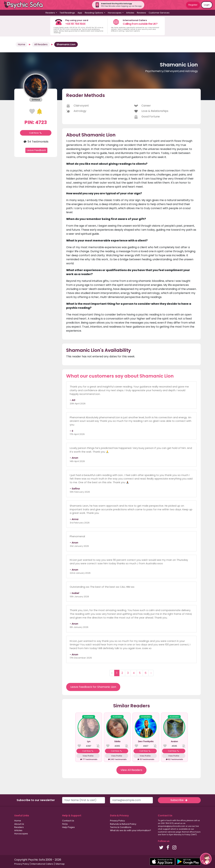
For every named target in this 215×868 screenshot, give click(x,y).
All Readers (41, 44)
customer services (167, 832)
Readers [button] (50, 13)
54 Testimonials (36, 142)
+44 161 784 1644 (75, 24)
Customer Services (159, 13)
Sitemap (60, 864)
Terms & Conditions (121, 827)
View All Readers (131, 770)
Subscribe (179, 800)
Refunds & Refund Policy (123, 824)
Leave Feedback (36, 150)
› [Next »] (151, 673)
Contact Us (68, 821)
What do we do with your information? (131, 830)
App (80, 13)
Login (207, 5)
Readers (19, 827)
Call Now (36, 133)
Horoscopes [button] (115, 13)
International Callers (42, 864)
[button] (206, 859)
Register (193, 5)
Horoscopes (21, 834)
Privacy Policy (117, 821)
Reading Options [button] (94, 13)
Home (22, 44)
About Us (19, 824)
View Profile (88, 756)
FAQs (65, 824)
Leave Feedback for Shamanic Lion (93, 687)
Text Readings (67, 13)
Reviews (141, 13)
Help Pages (68, 827)
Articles (130, 13)
